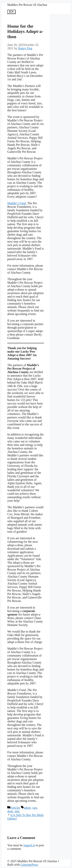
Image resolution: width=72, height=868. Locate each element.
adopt (27, 808)
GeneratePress (29, 865)
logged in (29, 845)
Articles (15, 808)
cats (35, 808)
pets (17, 811)
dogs (10, 811)
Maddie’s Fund (17, 203)
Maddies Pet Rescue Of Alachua (27, 5)
